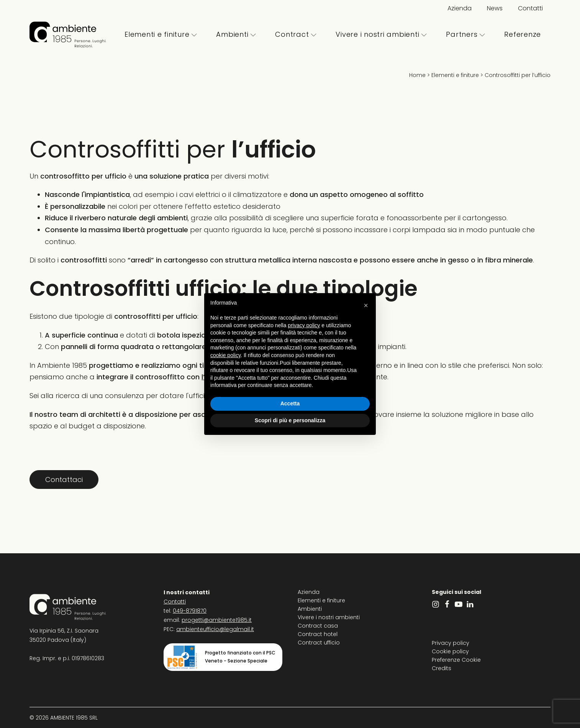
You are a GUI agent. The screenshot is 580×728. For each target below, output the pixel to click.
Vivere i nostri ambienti (381, 34)
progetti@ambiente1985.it (217, 620)
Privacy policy (451, 643)
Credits (442, 668)
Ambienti (236, 34)
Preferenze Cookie (456, 660)
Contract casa (318, 626)
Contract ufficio (319, 643)
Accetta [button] (290, 403)
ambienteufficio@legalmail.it (215, 629)
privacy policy (304, 325)
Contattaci (64, 480)
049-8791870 (190, 611)
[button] (366, 305)
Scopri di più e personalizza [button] (290, 420)
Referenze (523, 34)
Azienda (460, 8)
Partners (465, 34)
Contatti (530, 8)
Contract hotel (318, 634)
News (495, 8)
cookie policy (225, 355)
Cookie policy (450, 651)
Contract (296, 34)
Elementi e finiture (161, 34)
